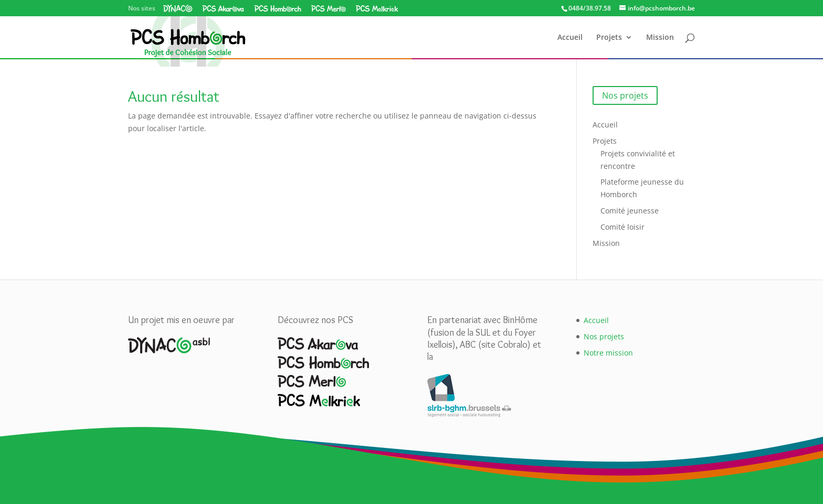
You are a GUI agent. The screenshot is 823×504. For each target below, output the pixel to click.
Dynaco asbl (178, 8)
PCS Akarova (223, 8)
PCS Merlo (328, 8)
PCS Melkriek (377, 8)
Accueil (570, 38)
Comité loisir (622, 227)
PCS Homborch (278, 8)
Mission (660, 38)
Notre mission (608, 353)
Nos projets (625, 95)
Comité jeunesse (630, 211)
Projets (609, 38)
